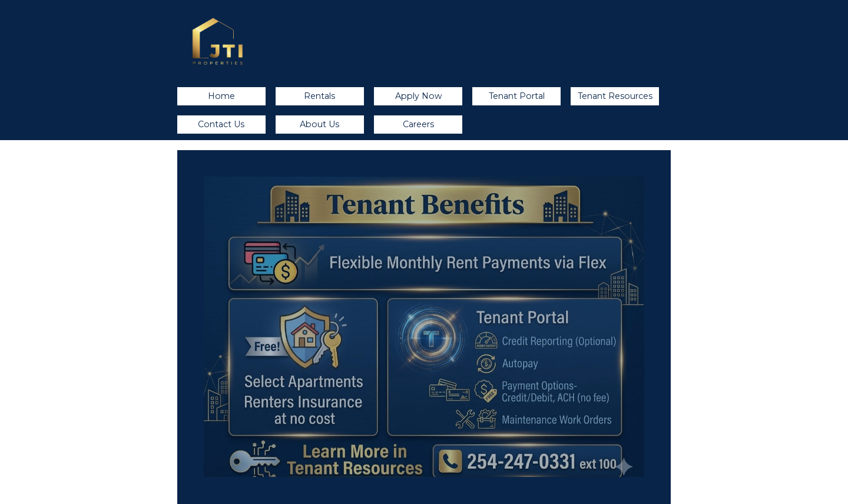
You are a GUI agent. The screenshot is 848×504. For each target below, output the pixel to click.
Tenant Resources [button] (615, 96)
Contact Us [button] (221, 124)
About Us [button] (319, 124)
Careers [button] (418, 124)
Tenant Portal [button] (517, 96)
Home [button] (221, 96)
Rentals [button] (319, 96)
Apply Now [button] (418, 96)
